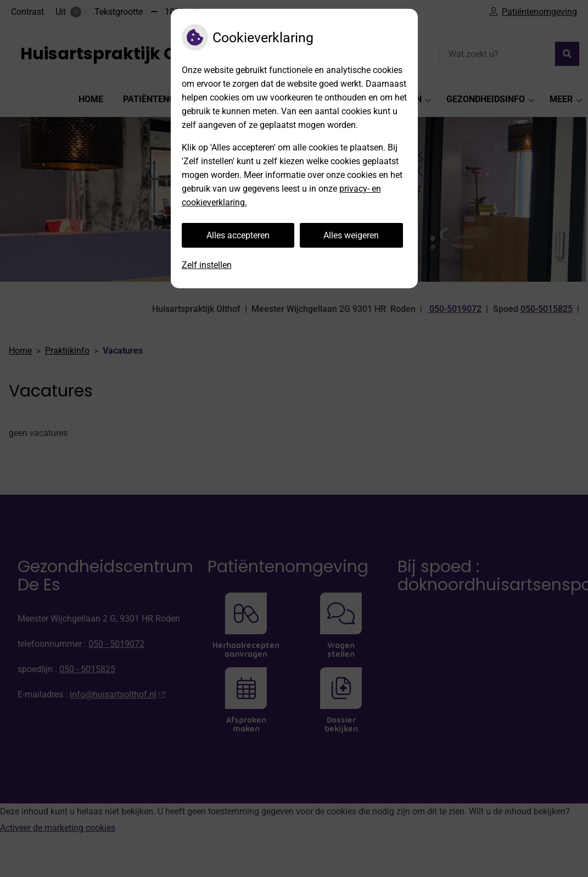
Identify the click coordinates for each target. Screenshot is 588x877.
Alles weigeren (351, 235)
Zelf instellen (207, 265)
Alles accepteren (238, 235)
